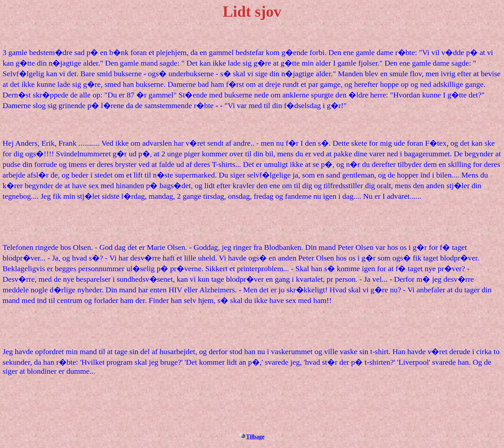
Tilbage (255, 437)
